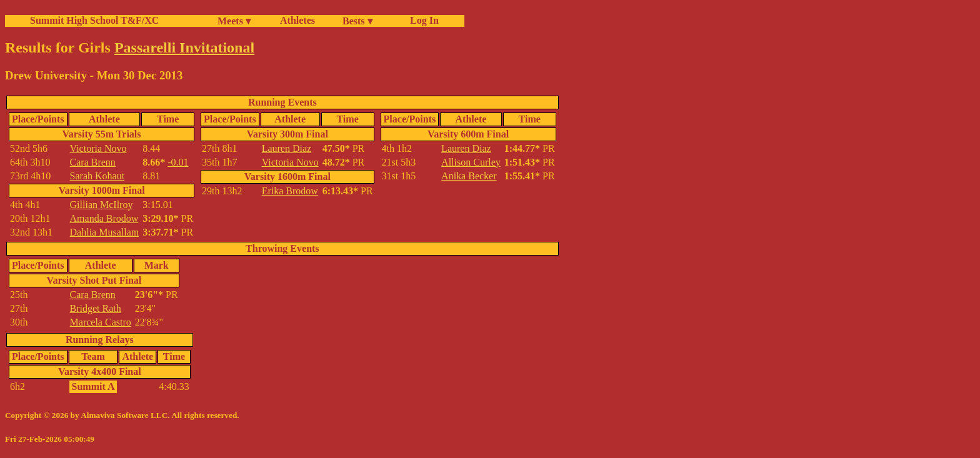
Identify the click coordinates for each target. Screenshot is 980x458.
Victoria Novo (98, 148)
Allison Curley (471, 162)
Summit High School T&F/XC (94, 20)
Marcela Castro (101, 322)
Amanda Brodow (104, 218)
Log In (422, 20)
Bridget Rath (96, 308)
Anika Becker (469, 176)
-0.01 (178, 162)
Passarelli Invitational (184, 47)
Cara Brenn (93, 162)
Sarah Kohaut (97, 176)
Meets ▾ (234, 21)
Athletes (297, 20)
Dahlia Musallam (105, 232)
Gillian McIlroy (102, 205)
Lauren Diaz (287, 148)
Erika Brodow (290, 191)
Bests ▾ (357, 21)
